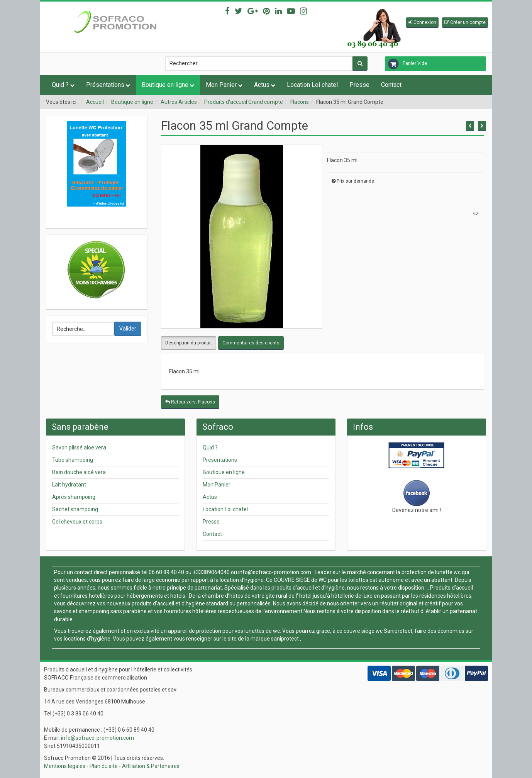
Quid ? (60, 85)
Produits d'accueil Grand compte (244, 102)
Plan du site (104, 766)
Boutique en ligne (165, 85)
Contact (391, 85)
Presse (359, 85)
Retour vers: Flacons (190, 402)
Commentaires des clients (251, 343)
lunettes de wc (262, 631)
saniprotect (285, 639)
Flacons (300, 102)
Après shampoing (74, 497)
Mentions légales (65, 766)
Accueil (95, 102)
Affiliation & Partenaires (151, 766)
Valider (128, 329)
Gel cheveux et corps (77, 522)
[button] (422, 23)
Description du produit (189, 343)
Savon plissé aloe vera (79, 447)
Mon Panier (221, 85)
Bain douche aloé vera (79, 472)
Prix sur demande (355, 181)
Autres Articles (179, 102)
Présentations (105, 85)
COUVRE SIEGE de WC (301, 580)
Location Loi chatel (312, 85)
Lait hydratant (69, 485)
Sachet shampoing (75, 509)
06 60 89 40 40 (166, 572)
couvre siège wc (364, 631)
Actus (262, 85)
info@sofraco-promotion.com (275, 572)
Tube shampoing (73, 460)
